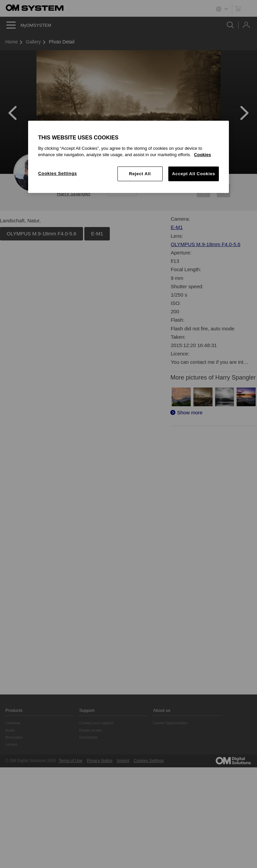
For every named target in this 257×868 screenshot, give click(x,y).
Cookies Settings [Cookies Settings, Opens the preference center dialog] (58, 173)
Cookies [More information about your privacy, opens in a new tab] (203, 155)
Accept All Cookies (194, 174)
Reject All (140, 174)
